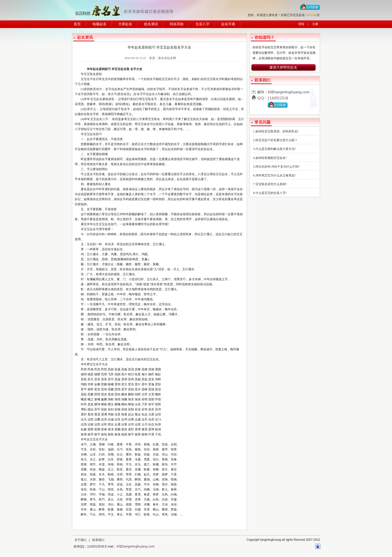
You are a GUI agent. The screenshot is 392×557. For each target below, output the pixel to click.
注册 (315, 24)
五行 (241, 119)
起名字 (91, 139)
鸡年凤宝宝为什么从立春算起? (276, 175)
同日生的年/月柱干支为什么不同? (278, 167)
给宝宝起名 (220, 174)
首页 (77, 24)
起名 (96, 69)
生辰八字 (202, 24)
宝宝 (165, 79)
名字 (133, 69)
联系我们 (98, 540)
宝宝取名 (90, 74)
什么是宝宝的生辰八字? (271, 193)
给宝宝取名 (211, 79)
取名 (124, 109)
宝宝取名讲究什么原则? (271, 184)
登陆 (301, 24)
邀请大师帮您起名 (283, 67)
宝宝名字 (87, 79)
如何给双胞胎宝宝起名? (271, 158)
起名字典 (228, 24)
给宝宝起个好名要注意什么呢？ (276, 140)
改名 (141, 149)
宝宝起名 (120, 69)
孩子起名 (153, 349)
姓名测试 (151, 24)
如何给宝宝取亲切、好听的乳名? (277, 131)
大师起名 (125, 24)
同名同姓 (177, 24)
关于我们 (80, 540)
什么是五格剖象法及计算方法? (276, 149)
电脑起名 (99, 24)
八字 (105, 119)
